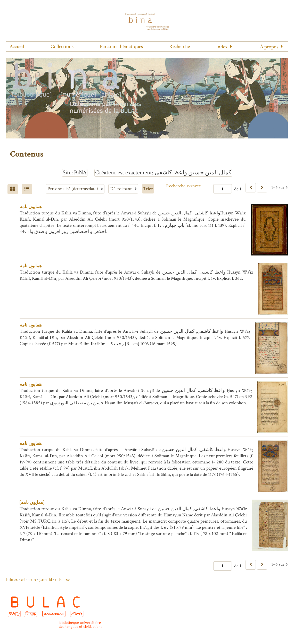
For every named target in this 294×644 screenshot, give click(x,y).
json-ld (46, 580)
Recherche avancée (183, 186)
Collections (62, 46)
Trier (148, 189)
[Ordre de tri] (123, 189)
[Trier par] (75, 189)
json (32, 580)
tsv (67, 580)
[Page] (223, 189)
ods (58, 580)
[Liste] (27, 189)
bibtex (12, 580)
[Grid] (13, 189)
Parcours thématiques (121, 46)
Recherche (179, 46)
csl (23, 580)
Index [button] (222, 47)
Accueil (17, 46)
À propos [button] (269, 47)
